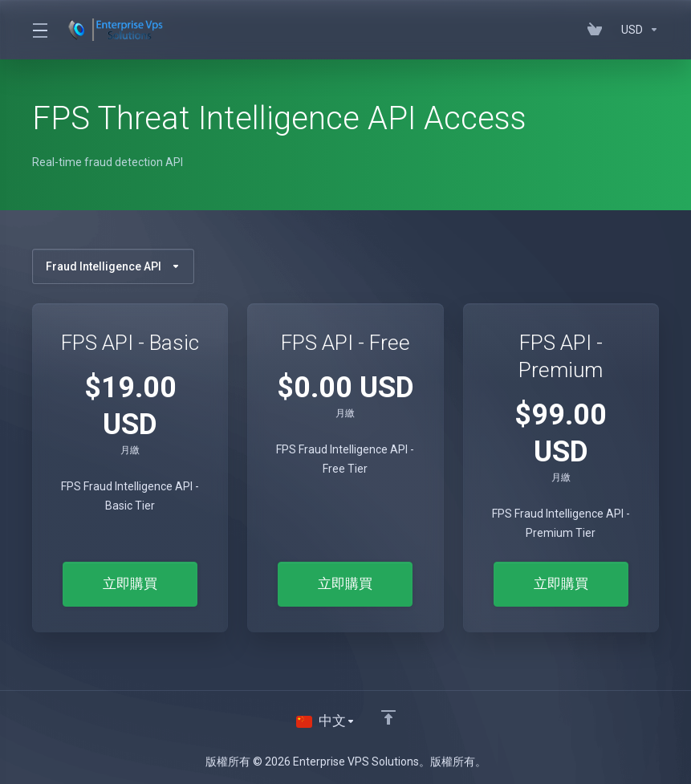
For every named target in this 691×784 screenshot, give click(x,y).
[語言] (326, 721)
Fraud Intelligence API (113, 266)
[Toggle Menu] (39, 30)
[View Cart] (598, 30)
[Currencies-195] (637, 30)
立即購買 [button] (130, 584)
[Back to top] (388, 717)
